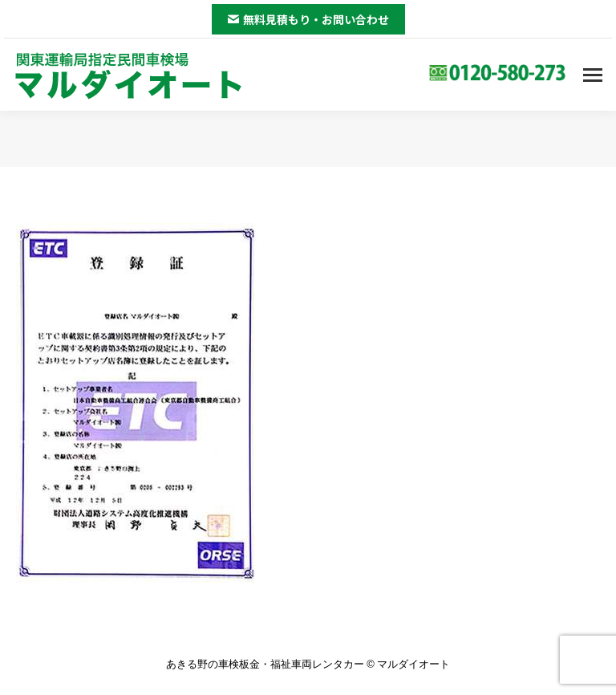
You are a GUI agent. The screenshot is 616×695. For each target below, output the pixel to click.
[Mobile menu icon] (593, 75)
